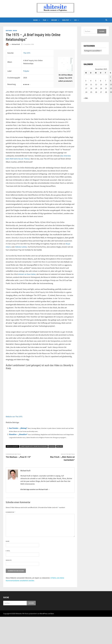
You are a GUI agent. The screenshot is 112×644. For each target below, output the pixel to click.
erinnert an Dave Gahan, (27, 274)
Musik (35, 20)
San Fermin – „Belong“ (18, 428)
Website (9, 560)
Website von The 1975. (14, 417)
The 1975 (27, 53)
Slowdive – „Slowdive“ (18, 434)
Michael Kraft (16, 44)
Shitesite (19, 614)
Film (45, 20)
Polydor (26, 71)
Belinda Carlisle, (21, 247)
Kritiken (9, 31)
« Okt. (86, 98)
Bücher (54, 20)
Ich (75, 20)
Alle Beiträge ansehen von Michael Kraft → (35, 489)
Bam (52, 614)
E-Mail (8, 551)
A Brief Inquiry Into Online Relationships (34, 446)
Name (8, 541)
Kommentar (11, 512)
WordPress (44, 614)
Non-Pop (66, 20)
